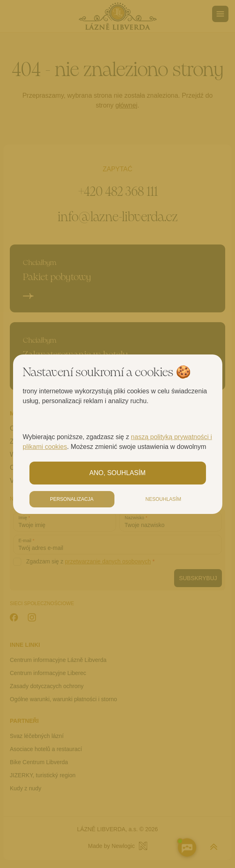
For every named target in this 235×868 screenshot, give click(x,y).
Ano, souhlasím (118, 473)
